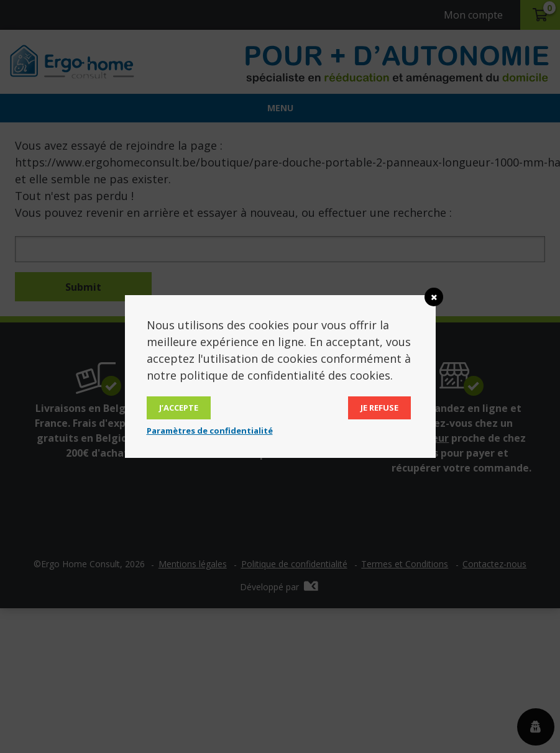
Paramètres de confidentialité (210, 431)
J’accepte (179, 408)
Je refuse (379, 408)
